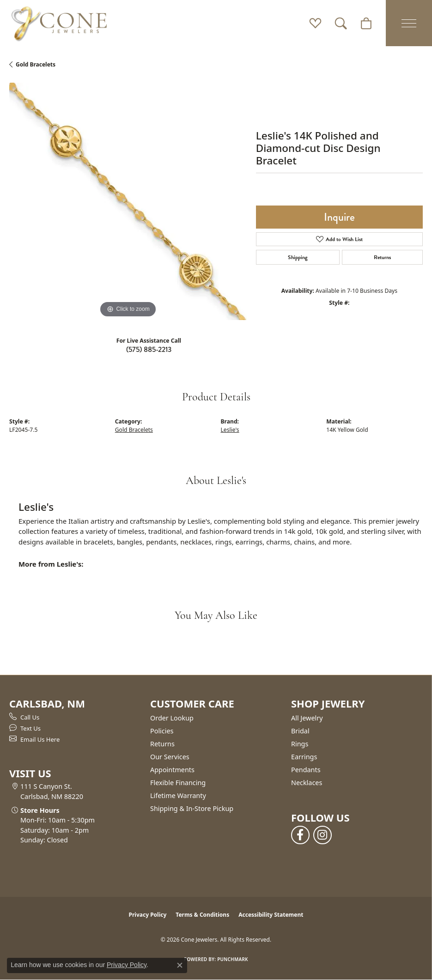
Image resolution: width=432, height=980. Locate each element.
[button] (315, 23)
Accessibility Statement (271, 915)
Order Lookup (172, 718)
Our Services (170, 757)
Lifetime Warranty (178, 795)
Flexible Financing (178, 783)
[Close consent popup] (180, 965)
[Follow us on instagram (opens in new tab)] (322, 835)
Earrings (304, 757)
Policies (162, 731)
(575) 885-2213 (149, 349)
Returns (382, 257)
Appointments (172, 770)
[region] (128, 201)
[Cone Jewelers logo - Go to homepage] (59, 23)
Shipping (298, 257)
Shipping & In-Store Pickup (192, 808)
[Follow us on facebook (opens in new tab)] (300, 835)
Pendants (306, 770)
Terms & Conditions (202, 915)
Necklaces (307, 783)
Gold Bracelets (36, 64)
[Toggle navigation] (409, 23)
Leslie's (230, 430)
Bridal (300, 731)
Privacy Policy (148, 915)
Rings (300, 744)
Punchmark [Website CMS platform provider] (233, 959)
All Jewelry (307, 718)
